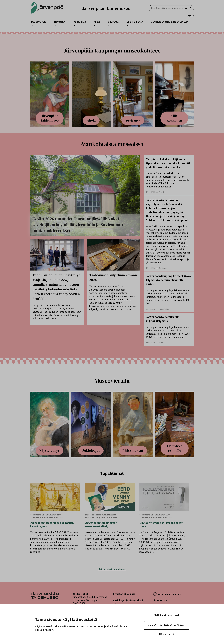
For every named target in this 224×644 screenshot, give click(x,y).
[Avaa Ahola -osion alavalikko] (95, 25)
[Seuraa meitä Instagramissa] (172, 609)
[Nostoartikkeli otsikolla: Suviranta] (133, 94)
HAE (171, 8)
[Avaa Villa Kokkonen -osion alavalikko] (128, 25)
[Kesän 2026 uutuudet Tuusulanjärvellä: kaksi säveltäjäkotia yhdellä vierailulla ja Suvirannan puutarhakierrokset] (85, 195)
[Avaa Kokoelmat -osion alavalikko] (74, 25)
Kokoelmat (80, 22)
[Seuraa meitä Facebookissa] (156, 609)
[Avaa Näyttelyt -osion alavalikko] (55, 25)
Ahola (97, 22)
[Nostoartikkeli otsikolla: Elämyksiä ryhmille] (176, 425)
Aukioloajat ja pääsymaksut (128, 600)
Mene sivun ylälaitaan (169, 594)
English (190, 16)
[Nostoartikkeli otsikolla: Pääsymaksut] (133, 425)
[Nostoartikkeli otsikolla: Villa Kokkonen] (175, 94)
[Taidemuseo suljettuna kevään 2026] (114, 255)
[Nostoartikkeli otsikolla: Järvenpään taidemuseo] (50, 94)
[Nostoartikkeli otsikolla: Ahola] (91, 94)
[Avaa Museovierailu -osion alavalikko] (32, 25)
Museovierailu (39, 22)
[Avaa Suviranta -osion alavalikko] (109, 25)
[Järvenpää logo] (44, 598)
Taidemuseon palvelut (125, 609)
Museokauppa (121, 613)
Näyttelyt (60, 22)
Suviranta (113, 22)
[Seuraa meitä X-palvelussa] (164, 609)
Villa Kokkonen (135, 22)
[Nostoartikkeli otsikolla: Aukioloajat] (90, 425)
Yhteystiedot (121, 617)
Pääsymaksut (120, 604)
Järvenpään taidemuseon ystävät (170, 22)
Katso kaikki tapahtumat (112, 569)
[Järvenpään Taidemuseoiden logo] (47, 8)
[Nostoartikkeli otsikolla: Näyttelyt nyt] (48, 425)
